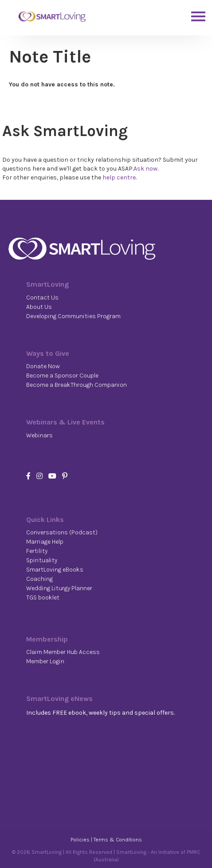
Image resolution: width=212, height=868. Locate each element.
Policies (80, 840)
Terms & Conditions (118, 840)
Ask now (145, 169)
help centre (119, 177)
